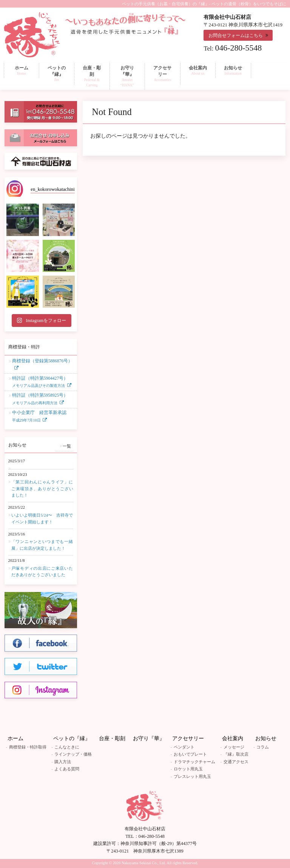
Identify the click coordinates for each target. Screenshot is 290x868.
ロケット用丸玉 (188, 769)
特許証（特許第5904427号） (40, 383)
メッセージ (234, 747)
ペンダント (184, 747)
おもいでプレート (190, 754)
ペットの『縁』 (72, 738)
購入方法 (63, 762)
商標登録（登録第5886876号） (42, 361)
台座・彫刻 (112, 738)
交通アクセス (236, 762)
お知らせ (266, 738)
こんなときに (67, 747)
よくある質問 (67, 769)
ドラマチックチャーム (194, 762)
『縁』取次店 (236, 754)
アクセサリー (188, 738)
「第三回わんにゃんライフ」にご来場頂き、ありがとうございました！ (42, 488)
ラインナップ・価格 (73, 754)
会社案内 (233, 738)
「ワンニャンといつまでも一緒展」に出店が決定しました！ (42, 545)
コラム (263, 747)
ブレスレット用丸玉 (192, 776)
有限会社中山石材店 (145, 829)
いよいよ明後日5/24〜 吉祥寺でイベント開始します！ (42, 518)
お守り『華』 (149, 738)
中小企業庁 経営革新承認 (39, 417)
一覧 (67, 446)
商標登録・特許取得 (28, 747)
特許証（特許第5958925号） (40, 399)
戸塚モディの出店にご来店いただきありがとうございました (42, 572)
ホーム (15, 738)
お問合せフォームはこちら (236, 36)
